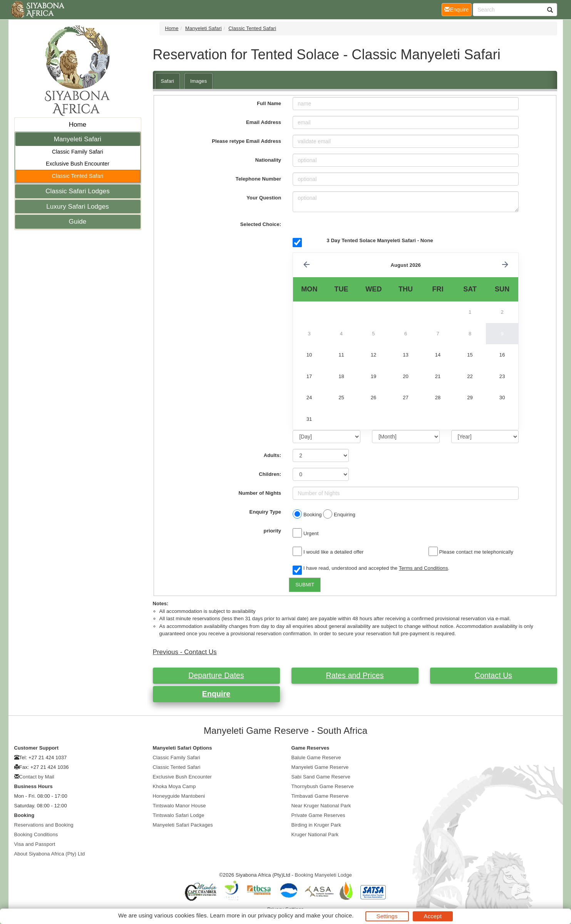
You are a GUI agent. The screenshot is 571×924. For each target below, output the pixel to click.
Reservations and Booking (44, 825)
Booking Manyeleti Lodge (323, 875)
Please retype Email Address (246, 141)
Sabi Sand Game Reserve (321, 777)
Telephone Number (258, 179)
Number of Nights (260, 493)
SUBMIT (305, 585)
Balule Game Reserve (316, 757)
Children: (270, 474)
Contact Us (493, 675)
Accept (433, 916)
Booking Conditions (36, 834)
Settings (387, 916)
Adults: (272, 455)
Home (78, 125)
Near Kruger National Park (321, 806)
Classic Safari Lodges (78, 191)
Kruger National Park (315, 834)
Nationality (268, 160)
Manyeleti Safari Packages (183, 825)
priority (273, 531)
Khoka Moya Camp (174, 786)
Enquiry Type (265, 512)
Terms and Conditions (424, 568)
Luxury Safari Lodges (78, 207)
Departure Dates (216, 675)
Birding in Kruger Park (316, 825)
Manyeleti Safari (78, 139)
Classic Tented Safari (78, 176)
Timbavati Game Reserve (320, 796)
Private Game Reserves (318, 815)
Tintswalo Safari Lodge (179, 815)
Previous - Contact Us (185, 652)
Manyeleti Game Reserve (320, 767)
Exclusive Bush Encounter (78, 164)
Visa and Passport (35, 844)
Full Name (269, 103)
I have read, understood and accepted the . (371, 569)
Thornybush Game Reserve (323, 786)
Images (198, 81)
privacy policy (275, 915)
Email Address (264, 122)
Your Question (264, 198)
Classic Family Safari (78, 152)
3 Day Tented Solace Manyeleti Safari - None (380, 240)
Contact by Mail (37, 777)
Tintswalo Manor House (179, 806)
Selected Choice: (261, 224)
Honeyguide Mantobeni (179, 796)
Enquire (216, 694)
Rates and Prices (355, 675)
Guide (78, 222)
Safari (168, 81)
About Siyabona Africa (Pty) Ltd (50, 854)
